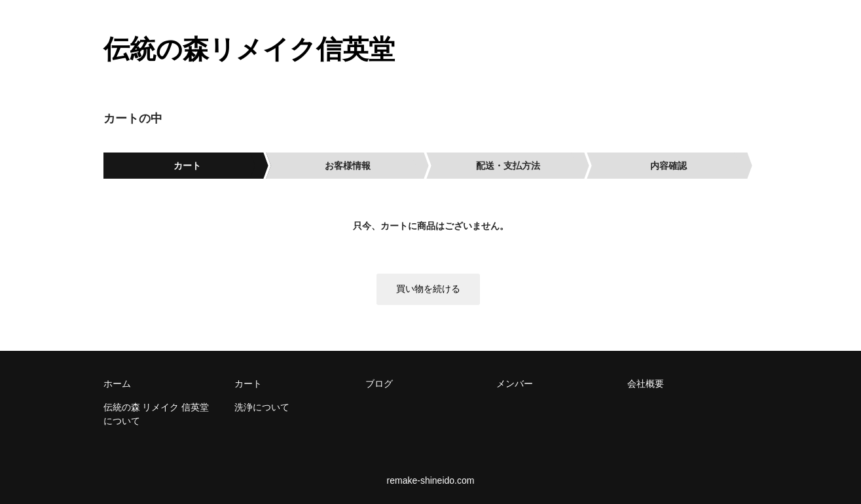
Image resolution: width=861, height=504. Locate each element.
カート (248, 384)
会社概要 (646, 384)
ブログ (379, 384)
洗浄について (262, 407)
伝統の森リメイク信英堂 (249, 49)
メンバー (515, 384)
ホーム (117, 384)
